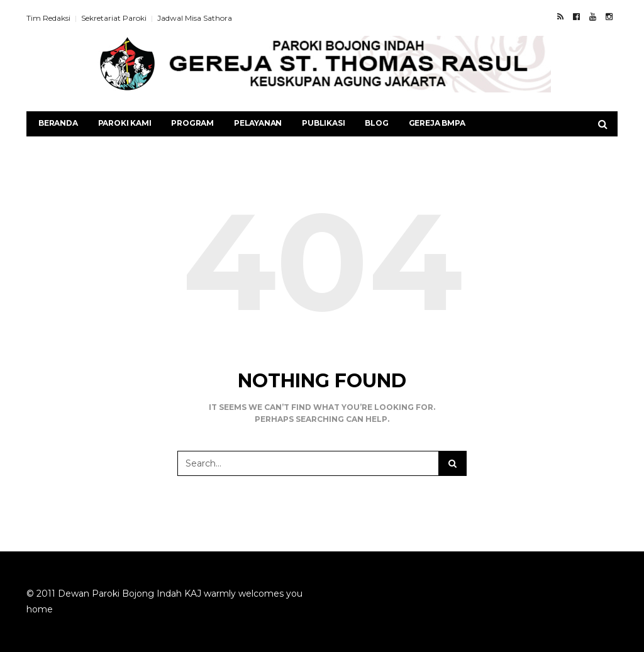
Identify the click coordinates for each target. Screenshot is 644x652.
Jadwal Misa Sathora (195, 18)
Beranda (58, 123)
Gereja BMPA (437, 123)
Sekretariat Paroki (114, 18)
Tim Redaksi (48, 18)
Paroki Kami (125, 123)
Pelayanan (258, 123)
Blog (376, 123)
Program (192, 123)
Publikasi (323, 123)
